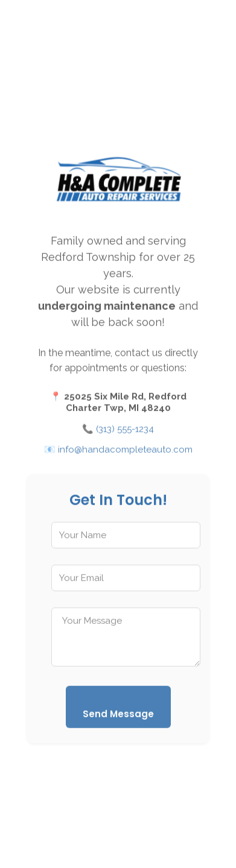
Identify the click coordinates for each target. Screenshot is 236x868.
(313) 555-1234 (125, 431)
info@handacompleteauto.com (125, 451)
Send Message (118, 716)
